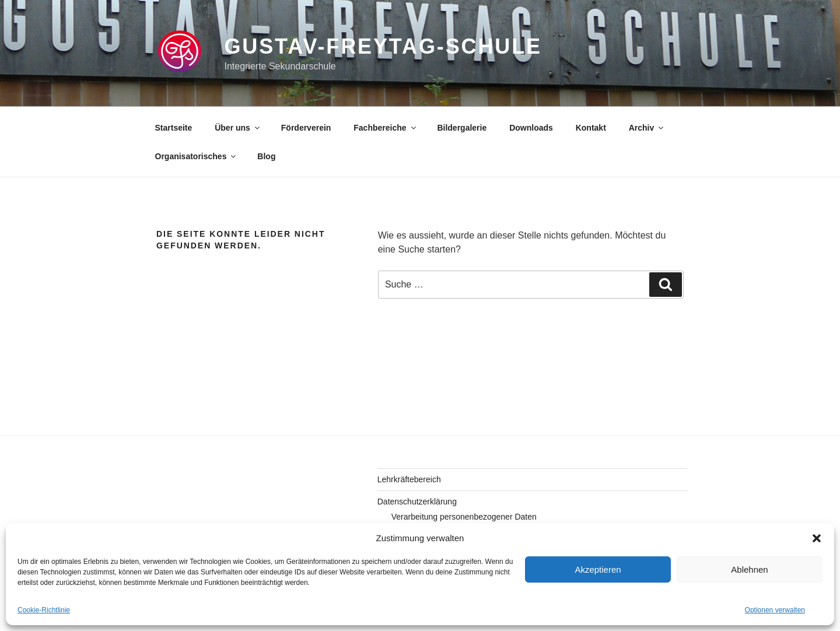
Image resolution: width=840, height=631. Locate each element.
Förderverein (306, 128)
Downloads (531, 128)
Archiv (647, 128)
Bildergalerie (462, 128)
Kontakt (591, 128)
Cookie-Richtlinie (44, 610)
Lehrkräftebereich (409, 479)
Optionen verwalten (775, 610)
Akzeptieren (598, 569)
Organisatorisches (197, 156)
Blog (266, 156)
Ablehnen (749, 569)
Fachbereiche (385, 128)
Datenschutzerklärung (417, 502)
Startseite (174, 128)
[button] (817, 538)
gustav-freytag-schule (383, 46)
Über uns (238, 128)
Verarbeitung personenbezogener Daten (464, 517)
